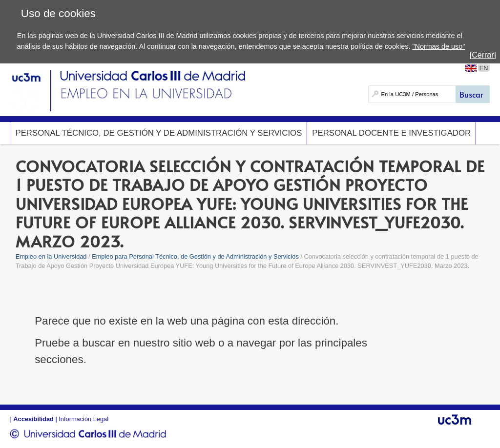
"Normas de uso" (438, 46)
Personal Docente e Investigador (391, 133)
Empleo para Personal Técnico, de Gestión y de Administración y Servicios (195, 256)
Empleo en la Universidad (51, 256)
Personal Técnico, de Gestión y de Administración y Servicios (158, 133)
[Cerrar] (483, 55)
